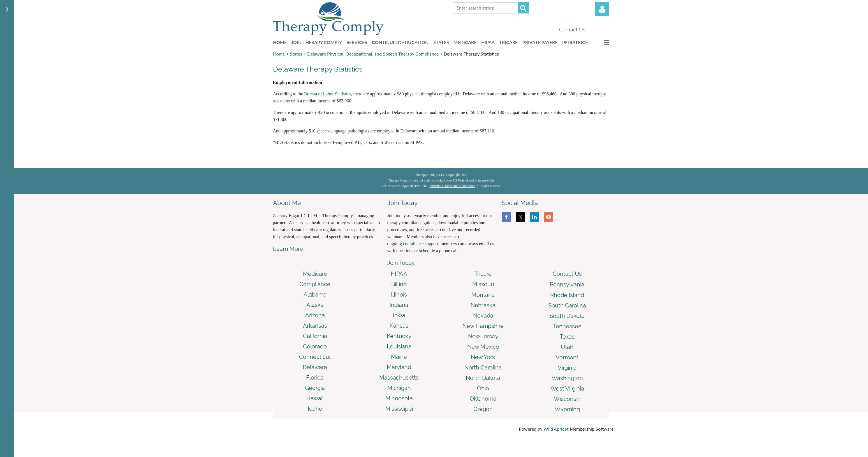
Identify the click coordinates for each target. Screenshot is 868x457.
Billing (399, 284)
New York (483, 357)
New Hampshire (483, 326)
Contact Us (572, 30)
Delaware (315, 367)
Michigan (399, 388)
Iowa (399, 315)
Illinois (399, 295)
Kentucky (399, 336)
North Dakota (483, 378)
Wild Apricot (556, 429)
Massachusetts (399, 378)
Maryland (399, 367)
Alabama (315, 295)
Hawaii (315, 398)
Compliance (315, 284)
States (296, 54)
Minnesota (399, 398)
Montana (483, 295)
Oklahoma (483, 399)
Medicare (315, 274)
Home (279, 54)
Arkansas (315, 326)
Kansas (399, 326)
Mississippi (399, 409)
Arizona (315, 315)
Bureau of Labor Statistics (328, 94)
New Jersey (483, 336)
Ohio (483, 388)
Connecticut (315, 357)
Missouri (483, 284)
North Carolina (483, 368)
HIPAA (399, 274)
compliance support (421, 244)
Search (523, 8)
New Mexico (483, 347)
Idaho (315, 409)
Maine (399, 357)
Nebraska (483, 305)
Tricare (483, 274)
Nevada (483, 316)
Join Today (401, 263)
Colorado (315, 346)
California (315, 336)
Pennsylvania (567, 284)
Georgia (315, 388)
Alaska (315, 305)
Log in (602, 9)
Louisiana (399, 346)
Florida (315, 378)
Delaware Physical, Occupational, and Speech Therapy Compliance (373, 54)
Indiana (399, 305)
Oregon (483, 409)
